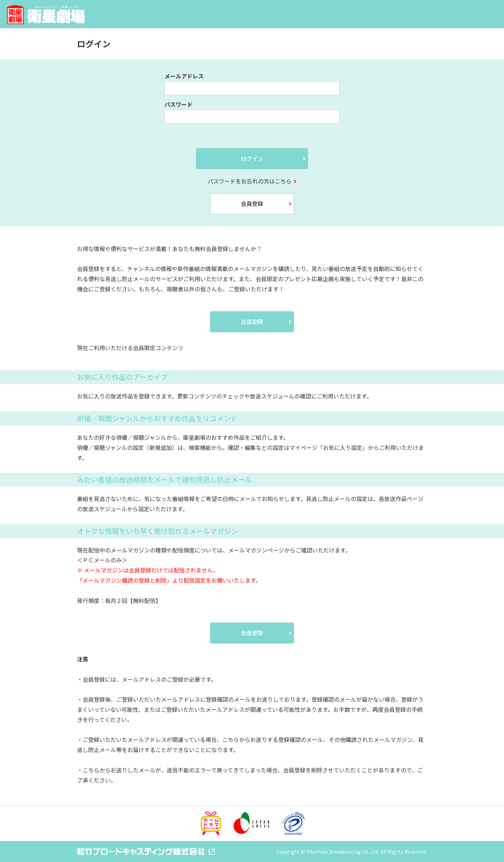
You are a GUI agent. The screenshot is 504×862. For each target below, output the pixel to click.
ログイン (252, 158)
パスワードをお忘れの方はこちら (250, 181)
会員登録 (252, 203)
